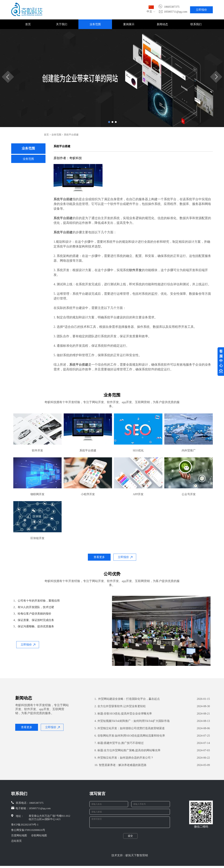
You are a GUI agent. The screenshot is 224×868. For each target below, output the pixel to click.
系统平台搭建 (63, 199)
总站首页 (16, 841)
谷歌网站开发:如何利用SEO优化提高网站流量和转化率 (130, 736)
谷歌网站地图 (39, 835)
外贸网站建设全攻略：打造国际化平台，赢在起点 (127, 699)
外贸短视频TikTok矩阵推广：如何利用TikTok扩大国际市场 (132, 721)
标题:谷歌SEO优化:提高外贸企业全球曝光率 (123, 714)
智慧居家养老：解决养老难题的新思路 (120, 765)
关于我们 (62, 24)
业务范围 (95, 24)
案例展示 (129, 24)
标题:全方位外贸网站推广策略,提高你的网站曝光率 (127, 750)
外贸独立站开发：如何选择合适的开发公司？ (124, 758)
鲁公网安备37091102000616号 (28, 830)
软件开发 (135, 270)
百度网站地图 (19, 835)
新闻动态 (162, 24)
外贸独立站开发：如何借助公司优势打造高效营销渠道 (130, 728)
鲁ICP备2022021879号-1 (25, 825)
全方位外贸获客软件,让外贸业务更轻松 (120, 706)
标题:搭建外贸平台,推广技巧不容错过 (119, 743)
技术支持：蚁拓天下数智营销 (130, 857)
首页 (28, 24)
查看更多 (99, 557)
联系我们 (196, 24)
